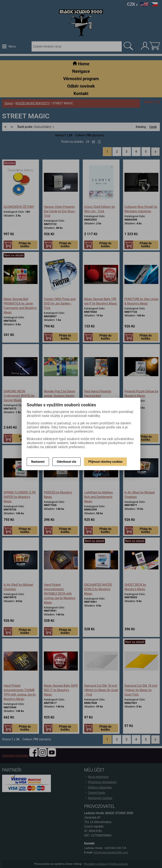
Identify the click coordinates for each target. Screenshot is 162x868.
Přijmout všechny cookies (105, 462)
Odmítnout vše (67, 462)
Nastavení (38, 462)
